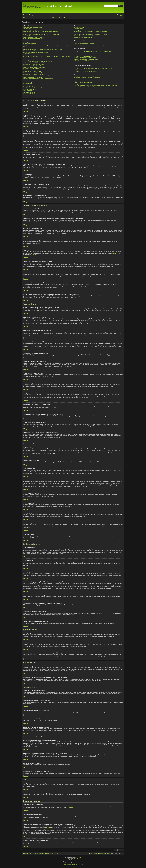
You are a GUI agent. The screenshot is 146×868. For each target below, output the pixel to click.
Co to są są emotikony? (28, 86)
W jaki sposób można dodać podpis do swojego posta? (35, 64)
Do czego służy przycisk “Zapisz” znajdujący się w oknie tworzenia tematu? (40, 76)
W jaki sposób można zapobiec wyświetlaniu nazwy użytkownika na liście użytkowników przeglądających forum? (46, 46)
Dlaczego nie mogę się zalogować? (31, 33)
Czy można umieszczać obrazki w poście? (32, 88)
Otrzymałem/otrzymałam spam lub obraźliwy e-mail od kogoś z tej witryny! (91, 45)
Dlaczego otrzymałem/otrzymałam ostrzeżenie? (33, 73)
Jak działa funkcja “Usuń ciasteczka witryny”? (33, 39)
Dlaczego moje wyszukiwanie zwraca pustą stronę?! (86, 59)
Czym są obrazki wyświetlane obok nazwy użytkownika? (35, 52)
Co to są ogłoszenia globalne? (30, 89)
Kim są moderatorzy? (79, 29)
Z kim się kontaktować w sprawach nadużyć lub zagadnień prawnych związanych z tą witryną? (95, 85)
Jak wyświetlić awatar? (28, 54)
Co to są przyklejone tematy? (29, 92)
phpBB (70, 861)
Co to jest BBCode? (27, 83)
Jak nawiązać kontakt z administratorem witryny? (85, 87)
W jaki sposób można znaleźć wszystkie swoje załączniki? (87, 78)
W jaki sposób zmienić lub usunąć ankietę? (32, 69)
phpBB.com (33, 255)
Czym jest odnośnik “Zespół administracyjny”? (84, 37)
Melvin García (79, 858)
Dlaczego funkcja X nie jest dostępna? (83, 84)
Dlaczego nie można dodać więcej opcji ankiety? (34, 67)
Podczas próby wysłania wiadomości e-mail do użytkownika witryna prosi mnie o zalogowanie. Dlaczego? (47, 56)
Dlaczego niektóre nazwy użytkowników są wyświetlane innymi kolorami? (91, 34)
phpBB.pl (116, 253)
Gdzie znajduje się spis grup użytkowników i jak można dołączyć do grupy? (91, 31)
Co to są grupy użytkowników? (81, 30)
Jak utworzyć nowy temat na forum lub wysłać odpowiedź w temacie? (38, 61)
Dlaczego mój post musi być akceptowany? (32, 77)
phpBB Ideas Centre (101, 816)
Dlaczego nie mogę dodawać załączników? (32, 71)
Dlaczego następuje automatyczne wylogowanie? (34, 37)
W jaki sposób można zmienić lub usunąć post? (33, 63)
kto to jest (49, 827)
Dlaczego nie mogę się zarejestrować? (31, 30)
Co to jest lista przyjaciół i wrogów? (82, 50)
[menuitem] (31, 15)
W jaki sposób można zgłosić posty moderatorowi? (34, 74)
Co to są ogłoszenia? (28, 91)
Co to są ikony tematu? (28, 95)
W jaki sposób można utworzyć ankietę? (32, 66)
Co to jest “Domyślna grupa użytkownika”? (84, 36)
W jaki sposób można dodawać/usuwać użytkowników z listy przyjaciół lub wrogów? (93, 51)
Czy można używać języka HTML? (31, 85)
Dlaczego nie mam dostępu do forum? (31, 70)
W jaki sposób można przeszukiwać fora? (83, 56)
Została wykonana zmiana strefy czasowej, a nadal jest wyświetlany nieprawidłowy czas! (43, 49)
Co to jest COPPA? (27, 29)
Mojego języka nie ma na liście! (30, 51)
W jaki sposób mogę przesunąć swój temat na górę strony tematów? (38, 79)
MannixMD (75, 859)
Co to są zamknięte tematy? (29, 94)
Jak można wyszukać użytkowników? (82, 61)
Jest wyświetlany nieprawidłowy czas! (31, 48)
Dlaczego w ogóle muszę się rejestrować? (32, 27)
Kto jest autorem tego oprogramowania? (83, 82)
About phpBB (70, 808)
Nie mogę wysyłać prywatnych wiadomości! (84, 42)
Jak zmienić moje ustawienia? (30, 44)
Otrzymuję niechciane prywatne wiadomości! (84, 44)
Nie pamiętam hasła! (27, 36)
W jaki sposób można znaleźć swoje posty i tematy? (86, 62)
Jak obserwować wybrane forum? (82, 70)
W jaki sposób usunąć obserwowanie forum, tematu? (86, 71)
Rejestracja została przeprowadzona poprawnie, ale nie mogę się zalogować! (40, 31)
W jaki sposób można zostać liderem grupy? (84, 33)
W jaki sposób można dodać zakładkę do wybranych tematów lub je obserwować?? (93, 68)
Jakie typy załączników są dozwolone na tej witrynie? (86, 76)
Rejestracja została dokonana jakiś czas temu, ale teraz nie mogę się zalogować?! (41, 34)
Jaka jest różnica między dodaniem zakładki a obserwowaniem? (89, 67)
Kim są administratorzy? (79, 27)
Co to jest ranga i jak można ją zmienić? (32, 55)
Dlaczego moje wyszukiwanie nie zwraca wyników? (86, 58)
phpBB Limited (66, 806)
